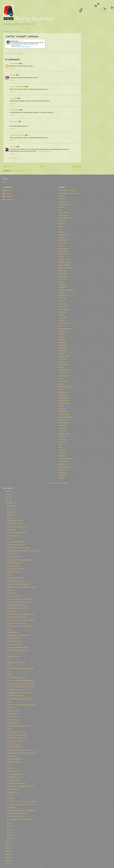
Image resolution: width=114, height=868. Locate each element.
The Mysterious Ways (13, 557)
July (8, 518)
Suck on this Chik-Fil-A (13, 723)
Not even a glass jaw (12, 771)
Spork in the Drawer (64, 423)
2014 (7, 494)
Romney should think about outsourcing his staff (20, 750)
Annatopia (61, 207)
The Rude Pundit (63, 403)
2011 (7, 842)
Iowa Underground (64, 309)
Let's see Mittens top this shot (15, 777)
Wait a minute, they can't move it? (16, 545)
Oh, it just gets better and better (15, 581)
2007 (7, 854)
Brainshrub (62, 232)
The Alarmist (62, 202)
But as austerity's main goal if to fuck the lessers (20, 690)
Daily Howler (62, 254)
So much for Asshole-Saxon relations (17, 605)
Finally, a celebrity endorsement (15, 542)
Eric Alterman (62, 273)
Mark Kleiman (63, 340)
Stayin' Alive (62, 428)
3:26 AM (12, 115)
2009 (7, 848)
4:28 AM (12, 154)
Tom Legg (61, 453)
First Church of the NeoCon (66, 290)
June (8, 823)
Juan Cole (61, 326)
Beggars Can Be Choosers (66, 218)
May (8, 826)
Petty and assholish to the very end (16, 813)
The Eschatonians (63, 276)
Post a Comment (12, 158)
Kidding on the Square (65, 329)
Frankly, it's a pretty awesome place (16, 735)
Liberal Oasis (62, 331)
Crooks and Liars (63, 251)
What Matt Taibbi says (13, 792)
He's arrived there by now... (14, 563)
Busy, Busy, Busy (63, 235)
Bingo (8, 765)
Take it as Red (62, 439)
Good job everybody (12, 656)
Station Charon (63, 425)
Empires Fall (62, 271)
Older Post (77, 166)
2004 (7, 863)
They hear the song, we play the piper (17, 647)
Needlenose (62, 354)
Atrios (60, 210)
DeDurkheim (8, 196)
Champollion (8, 193)
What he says (10, 590)
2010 (7, 845)
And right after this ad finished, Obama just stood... (21, 786)
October (9, 509)
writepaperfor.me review (17, 135)
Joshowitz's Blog (63, 323)
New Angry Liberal (64, 356)
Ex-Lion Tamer (63, 279)
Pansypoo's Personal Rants (66, 387)
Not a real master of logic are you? (16, 732)
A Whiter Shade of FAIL (13, 762)
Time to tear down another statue (16, 816)
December (10, 503)
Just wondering (11, 807)
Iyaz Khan (13, 147)
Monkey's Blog (63, 345)
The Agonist (62, 199)
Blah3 (60, 229)
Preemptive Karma (64, 392)
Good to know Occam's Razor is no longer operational (22, 801)
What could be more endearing (15, 569)
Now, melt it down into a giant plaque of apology (20, 669)
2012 (7, 500)
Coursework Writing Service (44, 151)
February (9, 835)
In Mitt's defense (11, 530)
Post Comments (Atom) (18, 171)
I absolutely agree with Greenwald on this (18, 584)
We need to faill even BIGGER (15, 696)
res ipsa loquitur (9, 199)
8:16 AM (12, 92)
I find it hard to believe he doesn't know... (18, 548)
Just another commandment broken (16, 533)
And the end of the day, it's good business (18, 635)
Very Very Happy (63, 461)
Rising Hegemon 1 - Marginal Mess (69, 193)
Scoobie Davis (63, 412)
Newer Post (8, 166)
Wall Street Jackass (64, 467)
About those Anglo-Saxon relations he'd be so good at (22, 587)
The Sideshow (62, 450)
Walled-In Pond (63, 470)
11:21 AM (13, 104)
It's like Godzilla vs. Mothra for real (17, 617)
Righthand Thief (63, 398)
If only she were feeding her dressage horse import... (21, 705)
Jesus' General (62, 318)
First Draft (61, 293)
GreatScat (61, 301)
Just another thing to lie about (15, 774)
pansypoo (13, 75)
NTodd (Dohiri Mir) (64, 370)
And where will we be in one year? (16, 662)
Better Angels (62, 221)
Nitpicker (61, 362)
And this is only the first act (14, 596)
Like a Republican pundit (14, 536)
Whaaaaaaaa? (10, 798)
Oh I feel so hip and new (13, 744)
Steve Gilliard (62, 431)
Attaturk (7, 191)
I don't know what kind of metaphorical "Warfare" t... (21, 684)
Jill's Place (61, 320)
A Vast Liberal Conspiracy (66, 459)
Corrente (61, 246)
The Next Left (62, 359)
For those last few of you (13, 717)
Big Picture (62, 224)
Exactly (9, 629)
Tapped (60, 445)
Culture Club (10, 539)
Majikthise (61, 337)
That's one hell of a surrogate (15, 741)
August (9, 515)
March (9, 832)
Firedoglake (62, 287)
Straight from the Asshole (14, 572)
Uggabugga (62, 456)
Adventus (61, 196)
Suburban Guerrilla (64, 434)
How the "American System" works (17, 738)
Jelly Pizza (61, 315)
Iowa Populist (62, 307)
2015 (7, 491)
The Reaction (62, 395)
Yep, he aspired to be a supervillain (16, 677)
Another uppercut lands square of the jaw (18, 726)
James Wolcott (63, 312)
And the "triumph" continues (15, 521)
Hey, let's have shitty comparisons (16, 783)
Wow (8, 653)
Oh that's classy (11, 611)
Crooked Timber (63, 249)
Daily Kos (61, 257)
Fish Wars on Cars (64, 296)
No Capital (62, 367)
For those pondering (12, 714)
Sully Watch (62, 436)
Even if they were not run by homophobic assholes (21, 614)
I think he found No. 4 (13, 711)
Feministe (61, 282)
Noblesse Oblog (63, 365)
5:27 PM (12, 140)
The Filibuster (62, 284)
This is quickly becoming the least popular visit (20, 599)
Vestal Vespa (62, 464)
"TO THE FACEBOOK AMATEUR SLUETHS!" (20, 687)
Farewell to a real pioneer (14, 644)
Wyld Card (62, 475)
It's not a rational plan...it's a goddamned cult (19, 626)
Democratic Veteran (64, 260)
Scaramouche (62, 409)
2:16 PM (12, 80)
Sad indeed (10, 675)
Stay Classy (10, 768)
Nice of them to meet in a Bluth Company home (20, 602)
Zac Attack (62, 478)
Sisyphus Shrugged (64, 414)
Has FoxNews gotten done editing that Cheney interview (22, 551)
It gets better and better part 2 (15, 578)
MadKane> (62, 334)
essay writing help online (17, 87)
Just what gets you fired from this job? (17, 608)
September (10, 512)
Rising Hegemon (29, 18)
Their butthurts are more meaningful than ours (19, 693)
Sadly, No (61, 406)
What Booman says (12, 756)
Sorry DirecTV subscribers (14, 747)
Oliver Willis (62, 373)
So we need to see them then (14, 641)
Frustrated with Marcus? (13, 789)
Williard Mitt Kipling (12, 632)
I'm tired (9, 575)
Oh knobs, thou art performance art (16, 527)
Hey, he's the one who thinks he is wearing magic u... (21, 810)
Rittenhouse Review (64, 400)
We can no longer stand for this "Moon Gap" (19, 819)
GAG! (8, 659)
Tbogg (60, 447)
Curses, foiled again (12, 720)
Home (43, 166)
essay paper (13, 98)
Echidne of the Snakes (65, 268)
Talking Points (63, 442)
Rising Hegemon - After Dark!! (67, 191)
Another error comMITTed (14, 759)
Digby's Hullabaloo (64, 265)
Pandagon (61, 384)
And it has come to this (13, 566)
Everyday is (10, 795)
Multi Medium (63, 348)
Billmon (61, 226)
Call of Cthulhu (63, 240)
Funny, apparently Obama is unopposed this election (21, 753)
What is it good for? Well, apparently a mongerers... (21, 560)
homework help (14, 110)
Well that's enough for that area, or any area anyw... (21, 699)
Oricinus (61, 378)
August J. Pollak (63, 213)
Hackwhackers (14, 63)
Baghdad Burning (63, 215)
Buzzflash (61, 237)
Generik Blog (62, 298)
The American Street (64, 204)
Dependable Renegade (65, 262)
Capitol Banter (63, 243)
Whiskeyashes (62, 472)
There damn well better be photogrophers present (20, 620)
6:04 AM (12, 129)
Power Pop (62, 389)
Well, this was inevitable (13, 638)
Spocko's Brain (63, 420)
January (9, 838)
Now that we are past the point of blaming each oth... (21, 681)
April (8, 829)
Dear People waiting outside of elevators (18, 650)
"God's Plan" (10, 708)
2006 (7, 857)
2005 (7, 860)
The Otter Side (63, 381)
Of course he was (11, 554)
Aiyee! (8, 665)
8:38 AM (12, 69)
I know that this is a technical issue (16, 623)
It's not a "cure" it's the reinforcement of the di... (20, 804)
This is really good (12, 593)
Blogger (66, 483)
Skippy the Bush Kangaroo (66, 417)
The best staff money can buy (15, 524)
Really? (9, 702)
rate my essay (14, 121)
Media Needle (62, 342)
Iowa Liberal (62, 304)
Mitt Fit (9, 729)
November (10, 506)
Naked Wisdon (63, 351)
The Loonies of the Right (14, 780)
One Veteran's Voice (64, 376)
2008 (7, 851)
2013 (7, 497)
